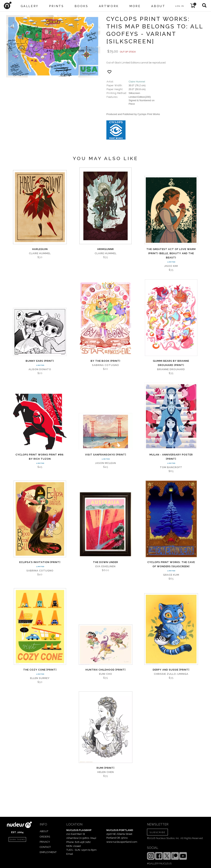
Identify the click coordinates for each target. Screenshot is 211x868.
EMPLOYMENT (48, 852)
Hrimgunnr (106, 249)
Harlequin (40, 249)
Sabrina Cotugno (105, 365)
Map (93, 838)
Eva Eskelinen (105, 566)
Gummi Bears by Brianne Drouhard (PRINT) (171, 363)
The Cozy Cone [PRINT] (40, 670)
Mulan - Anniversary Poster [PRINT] (171, 457)
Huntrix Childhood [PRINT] (105, 670)
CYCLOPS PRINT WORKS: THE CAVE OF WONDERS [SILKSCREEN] (171, 564)
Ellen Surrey (40, 678)
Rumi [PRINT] (105, 768)
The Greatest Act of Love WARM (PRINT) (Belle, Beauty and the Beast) (171, 253)
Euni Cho (106, 674)
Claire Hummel (137, 82)
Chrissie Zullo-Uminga (171, 674)
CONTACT (45, 847)
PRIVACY (45, 842)
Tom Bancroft (171, 467)
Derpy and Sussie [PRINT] (171, 670)
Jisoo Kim (171, 266)
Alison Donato (40, 369)
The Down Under (105, 562)
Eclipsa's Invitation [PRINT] (40, 562)
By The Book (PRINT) (105, 361)
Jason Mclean (105, 463)
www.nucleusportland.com (122, 842)
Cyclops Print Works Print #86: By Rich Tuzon (40, 457)
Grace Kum (171, 575)
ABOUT (44, 831)
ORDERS (45, 837)
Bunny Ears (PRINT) (40, 361)
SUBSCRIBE (157, 832)
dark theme (17, 840)
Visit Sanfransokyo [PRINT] (106, 455)
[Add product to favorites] (109, 72)
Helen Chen (106, 772)
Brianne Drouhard (171, 369)
